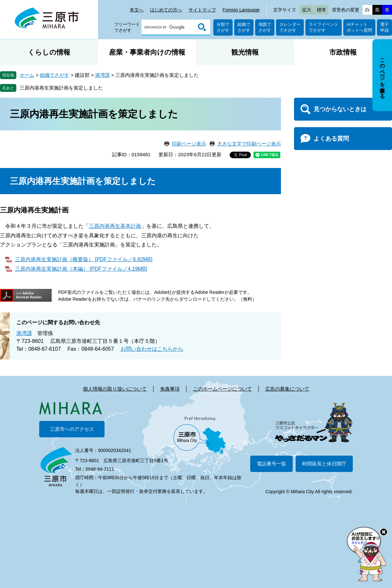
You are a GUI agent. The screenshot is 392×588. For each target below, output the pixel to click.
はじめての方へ (166, 10)
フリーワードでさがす (127, 27)
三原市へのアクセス (72, 429)
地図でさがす (265, 27)
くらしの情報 (49, 52)
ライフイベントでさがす (324, 27)
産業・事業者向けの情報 (147, 52)
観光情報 (245, 52)
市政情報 (343, 52)
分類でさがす (223, 27)
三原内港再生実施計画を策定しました (61, 88)
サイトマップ (202, 10)
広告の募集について (287, 389)
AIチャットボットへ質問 (359, 27)
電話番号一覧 (271, 464)
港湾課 (102, 75)
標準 (321, 10)
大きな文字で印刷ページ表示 (249, 144)
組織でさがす (244, 27)
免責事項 (170, 389)
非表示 (388, 40)
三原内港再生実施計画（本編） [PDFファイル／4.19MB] (81, 269)
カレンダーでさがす (290, 27)
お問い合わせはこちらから (152, 349)
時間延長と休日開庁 (324, 464)
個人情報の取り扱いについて (115, 389)
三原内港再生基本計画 (115, 226)
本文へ (137, 10)
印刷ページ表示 (189, 144)
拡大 (307, 10)
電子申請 (384, 27)
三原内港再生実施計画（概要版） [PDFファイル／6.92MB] (84, 259)
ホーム (27, 75)
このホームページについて (222, 389)
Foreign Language (241, 10)
